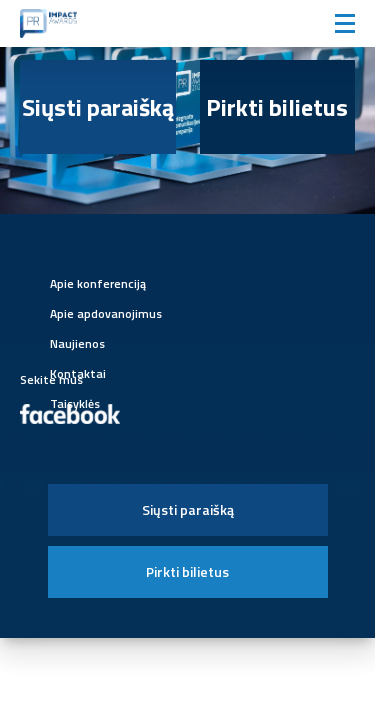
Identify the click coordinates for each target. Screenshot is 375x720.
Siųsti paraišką (98, 107)
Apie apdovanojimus (106, 313)
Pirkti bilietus (277, 107)
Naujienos (77, 343)
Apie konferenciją (98, 283)
